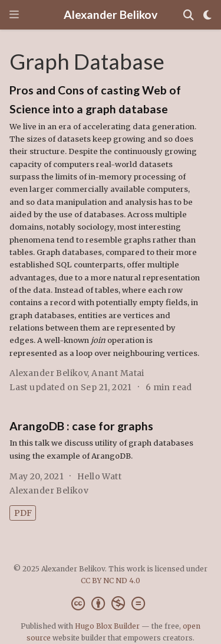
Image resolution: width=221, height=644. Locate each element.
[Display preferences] (207, 15)
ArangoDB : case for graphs (81, 426)
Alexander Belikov (111, 14)
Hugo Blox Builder (107, 626)
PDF (23, 513)
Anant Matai (118, 373)
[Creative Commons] (111, 604)
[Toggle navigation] (14, 14)
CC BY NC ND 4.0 (111, 581)
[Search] (189, 15)
